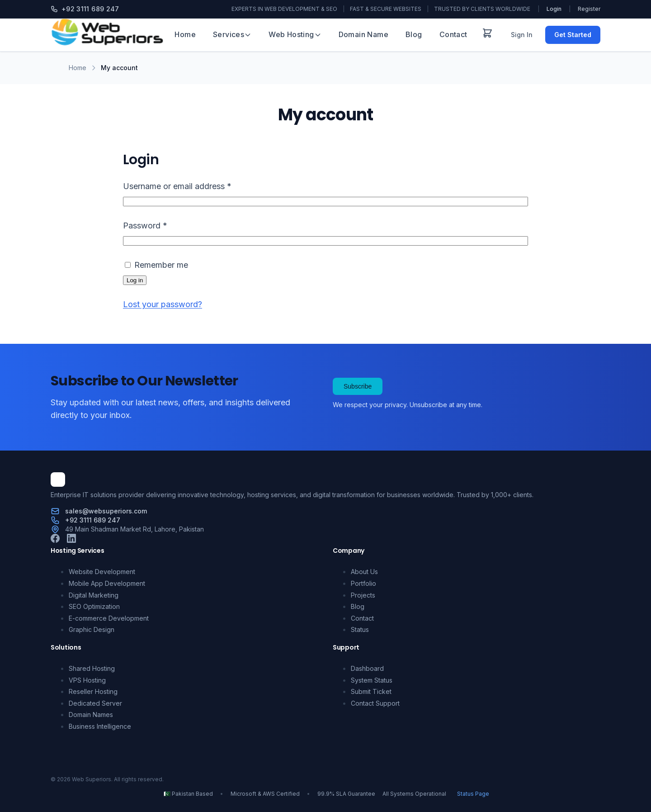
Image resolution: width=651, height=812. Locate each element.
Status (360, 629)
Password (162, 224)
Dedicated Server (95, 703)
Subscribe (358, 386)
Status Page (473, 794)
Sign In (522, 35)
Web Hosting (295, 34)
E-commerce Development (109, 618)
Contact (453, 34)
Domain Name (363, 34)
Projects (363, 595)
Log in (135, 280)
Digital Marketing (94, 595)
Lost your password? (163, 304)
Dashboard (367, 668)
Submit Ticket (371, 691)
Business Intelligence (100, 726)
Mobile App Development (107, 583)
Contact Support (375, 703)
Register (589, 9)
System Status (372, 680)
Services (232, 34)
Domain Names (91, 715)
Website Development (102, 572)
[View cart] (487, 35)
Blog (414, 34)
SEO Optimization (94, 606)
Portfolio (363, 583)
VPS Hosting (87, 680)
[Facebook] (55, 540)
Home (185, 34)
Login (554, 9)
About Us (364, 572)
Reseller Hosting (93, 691)
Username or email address (194, 185)
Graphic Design (92, 629)
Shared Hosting (92, 668)
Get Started (573, 35)
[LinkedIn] (71, 540)
